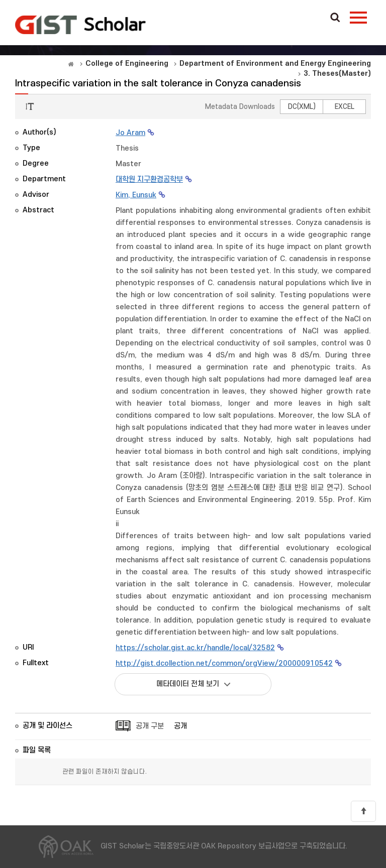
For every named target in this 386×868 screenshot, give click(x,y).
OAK (80, 25)
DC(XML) (302, 107)
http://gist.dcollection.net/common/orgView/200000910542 (224, 663)
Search (335, 18)
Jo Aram (130, 133)
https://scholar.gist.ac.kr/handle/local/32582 (195, 648)
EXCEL (345, 107)
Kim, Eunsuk (136, 195)
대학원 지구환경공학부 (149, 179)
